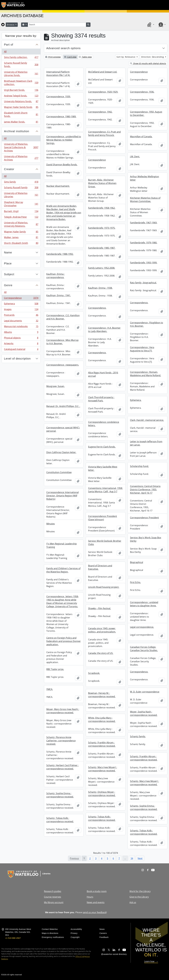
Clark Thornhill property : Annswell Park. (101, 399)
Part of (9, 45)
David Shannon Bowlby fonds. (62, 165)
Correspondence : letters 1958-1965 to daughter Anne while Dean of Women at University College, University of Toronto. (63, 601)
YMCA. (50, 689)
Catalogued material (21, 350)
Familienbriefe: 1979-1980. (144, 243)
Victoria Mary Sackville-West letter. (103, 468)
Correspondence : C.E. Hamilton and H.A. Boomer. (63, 317)
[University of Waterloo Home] (13, 5)
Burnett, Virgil (21, 212)
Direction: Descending (153, 57)
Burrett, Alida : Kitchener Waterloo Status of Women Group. (102, 183)
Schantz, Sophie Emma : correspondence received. (60, 795)
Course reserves (53, 897)
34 (132, 858)
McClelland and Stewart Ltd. (103, 72)
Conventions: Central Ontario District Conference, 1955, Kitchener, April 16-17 (145, 490)
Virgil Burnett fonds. (21, 91)
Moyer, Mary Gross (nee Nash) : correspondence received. (63, 711)
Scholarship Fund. (139, 466)
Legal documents (21, 321)
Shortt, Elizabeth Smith (21, 244)
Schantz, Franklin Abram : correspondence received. (102, 744)
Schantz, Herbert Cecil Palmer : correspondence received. (63, 767)
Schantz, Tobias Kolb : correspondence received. (102, 818)
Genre (8, 285)
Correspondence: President (144, 518)
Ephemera (21, 304)
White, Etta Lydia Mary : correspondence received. (102, 719)
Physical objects (21, 338)
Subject (9, 274)
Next (140, 858)
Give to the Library (139, 897)
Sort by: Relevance (126, 57)
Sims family (21, 182)
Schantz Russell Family (21, 188)
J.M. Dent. (135, 157)
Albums (21, 333)
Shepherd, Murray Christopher (21, 204)
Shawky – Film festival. (99, 608)
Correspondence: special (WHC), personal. (63, 429)
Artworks (21, 344)
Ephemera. (136, 400)
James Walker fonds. (21, 122)
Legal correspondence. (142, 627)
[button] (150, 25)
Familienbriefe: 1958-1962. (102, 208)
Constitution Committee (59, 472)
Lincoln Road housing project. (104, 587)
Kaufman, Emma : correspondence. (56, 276)
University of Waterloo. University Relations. (21, 224)
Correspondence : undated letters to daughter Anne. (144, 604)
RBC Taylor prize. (55, 669)
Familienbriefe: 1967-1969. (144, 223)
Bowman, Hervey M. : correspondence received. (102, 695)
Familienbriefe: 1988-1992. (60, 254)
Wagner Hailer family (21, 232)
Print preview (53, 57)
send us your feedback (94, 912)
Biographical (137, 562)
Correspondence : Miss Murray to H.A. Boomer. (62, 342)
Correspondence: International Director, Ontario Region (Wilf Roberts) (63, 496)
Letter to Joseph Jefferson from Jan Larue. (146, 443)
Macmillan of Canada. (141, 137)
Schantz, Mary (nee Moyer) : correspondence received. (103, 769)
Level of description (17, 359)
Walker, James (21, 238)
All (5, 52)
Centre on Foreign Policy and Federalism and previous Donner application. (64, 641)
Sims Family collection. (21, 58)
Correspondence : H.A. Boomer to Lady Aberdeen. (104, 330)
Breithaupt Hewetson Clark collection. (21, 83)
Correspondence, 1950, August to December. (146, 113)
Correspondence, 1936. (142, 92)
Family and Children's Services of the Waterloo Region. (63, 570)
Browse (11, 25)
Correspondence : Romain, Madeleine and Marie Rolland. (145, 374)
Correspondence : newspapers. (63, 365)
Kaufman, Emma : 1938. (100, 288)
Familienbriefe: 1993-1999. (144, 263)
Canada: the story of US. (101, 653)
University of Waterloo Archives (21, 158)
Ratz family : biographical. (143, 283)
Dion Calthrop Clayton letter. (61, 452)
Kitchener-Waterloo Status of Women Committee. (145, 200)
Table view (85, 57)
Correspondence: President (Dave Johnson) (103, 518)
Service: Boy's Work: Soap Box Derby (146, 539)
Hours (90, 897)
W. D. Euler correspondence (145, 692)
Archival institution (17, 131)
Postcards (21, 316)
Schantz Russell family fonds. (21, 65)
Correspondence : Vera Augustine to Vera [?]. (142, 349)
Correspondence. (139, 303)
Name (8, 252)
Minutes (51, 524)
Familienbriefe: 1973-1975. (102, 228)
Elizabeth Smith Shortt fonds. (21, 114)
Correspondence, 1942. (100, 112)
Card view (70, 57)
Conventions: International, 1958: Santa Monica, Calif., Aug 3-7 (105, 490)
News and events (96, 902)
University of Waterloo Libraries (21, 195)
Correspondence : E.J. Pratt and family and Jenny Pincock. (104, 133)
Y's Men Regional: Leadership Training (62, 545)
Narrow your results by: (21, 36)
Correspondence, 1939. (58, 97)
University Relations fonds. (21, 102)
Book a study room (97, 891)
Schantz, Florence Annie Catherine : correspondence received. (61, 741)
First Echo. (135, 582)
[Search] (57, 25)
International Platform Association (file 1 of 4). (58, 73)
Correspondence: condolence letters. (104, 424)
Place (8, 263)
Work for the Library (140, 891)
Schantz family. (138, 736)
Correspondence (21, 298)
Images (21, 310)
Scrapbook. (94, 673)
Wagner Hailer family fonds (21, 108)
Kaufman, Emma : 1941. (59, 295)
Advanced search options (64, 48)
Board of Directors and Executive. (100, 567)
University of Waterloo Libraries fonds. (21, 74)
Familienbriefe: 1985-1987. (102, 248)
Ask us (133, 902)
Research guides (53, 891)
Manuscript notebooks (21, 327)
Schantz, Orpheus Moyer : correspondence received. (102, 794)
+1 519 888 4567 (13, 938)
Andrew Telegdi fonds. (21, 96)
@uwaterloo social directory (114, 954)
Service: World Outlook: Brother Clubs (105, 543)
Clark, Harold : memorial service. (147, 420)
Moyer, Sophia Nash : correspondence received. (144, 713)
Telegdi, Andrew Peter (21, 218)
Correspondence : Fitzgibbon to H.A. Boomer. (147, 324)
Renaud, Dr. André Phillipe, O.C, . (63, 406)
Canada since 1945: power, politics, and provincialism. (102, 630)
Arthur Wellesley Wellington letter (145, 178)
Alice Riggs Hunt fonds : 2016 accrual (103, 374)
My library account (54, 902)
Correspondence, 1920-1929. (103, 92)
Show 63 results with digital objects (148, 63)
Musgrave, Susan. (56, 386)
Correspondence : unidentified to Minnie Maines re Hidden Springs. (64, 140)
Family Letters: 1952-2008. (102, 268)
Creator (9, 169)
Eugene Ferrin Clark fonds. (102, 447)
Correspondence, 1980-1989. (61, 117)
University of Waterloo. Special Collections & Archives (21, 147)
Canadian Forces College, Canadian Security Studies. (144, 649)
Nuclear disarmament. (58, 186)
